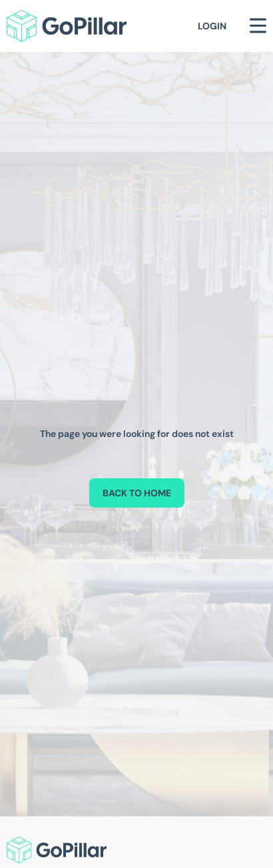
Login (212, 26)
